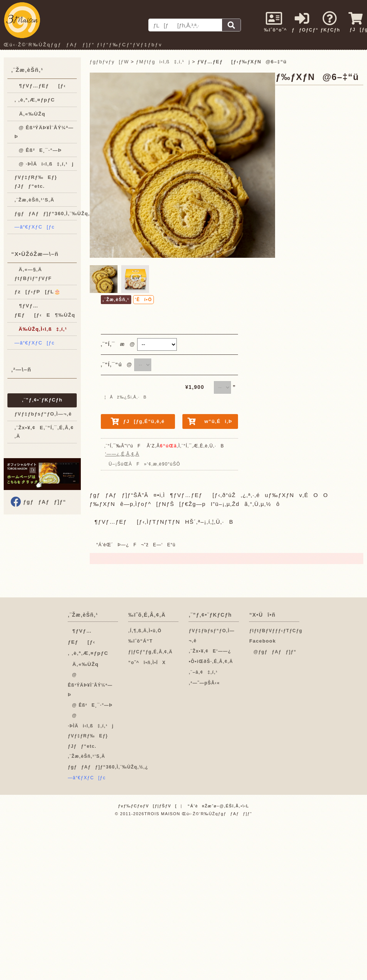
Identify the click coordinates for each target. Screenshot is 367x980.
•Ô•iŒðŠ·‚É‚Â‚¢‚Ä (211, 661)
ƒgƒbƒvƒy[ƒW (109, 62)
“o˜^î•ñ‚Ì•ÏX (147, 663)
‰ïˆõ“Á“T (140, 641)
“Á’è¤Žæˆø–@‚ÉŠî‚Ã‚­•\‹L (218, 806)
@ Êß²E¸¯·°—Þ (38, 150)
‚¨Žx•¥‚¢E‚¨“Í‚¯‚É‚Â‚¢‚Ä (44, 432)
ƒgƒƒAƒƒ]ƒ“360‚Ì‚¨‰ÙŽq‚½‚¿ (46, 214)
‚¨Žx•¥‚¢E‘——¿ (210, 651)
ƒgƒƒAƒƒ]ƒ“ (44, 502)
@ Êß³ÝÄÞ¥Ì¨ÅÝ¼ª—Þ (44, 132)
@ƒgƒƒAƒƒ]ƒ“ (273, 652)
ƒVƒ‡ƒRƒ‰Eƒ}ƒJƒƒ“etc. (36, 181)
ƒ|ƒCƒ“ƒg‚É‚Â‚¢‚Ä (151, 652)
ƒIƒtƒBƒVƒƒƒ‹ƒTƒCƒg (276, 631)
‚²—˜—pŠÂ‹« (204, 683)
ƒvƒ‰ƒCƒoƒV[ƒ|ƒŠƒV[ (147, 806)
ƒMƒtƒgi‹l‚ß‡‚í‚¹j (163, 62)
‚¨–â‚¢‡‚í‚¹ (203, 672)
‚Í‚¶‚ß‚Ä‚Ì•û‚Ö (145, 631)
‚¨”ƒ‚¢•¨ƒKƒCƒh (42, 400)
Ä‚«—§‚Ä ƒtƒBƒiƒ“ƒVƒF (33, 274)
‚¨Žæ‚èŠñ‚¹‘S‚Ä (34, 200)
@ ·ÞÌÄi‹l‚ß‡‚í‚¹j (44, 164)
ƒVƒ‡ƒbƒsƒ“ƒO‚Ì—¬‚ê (43, 414)
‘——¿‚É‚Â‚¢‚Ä (122, 454)
